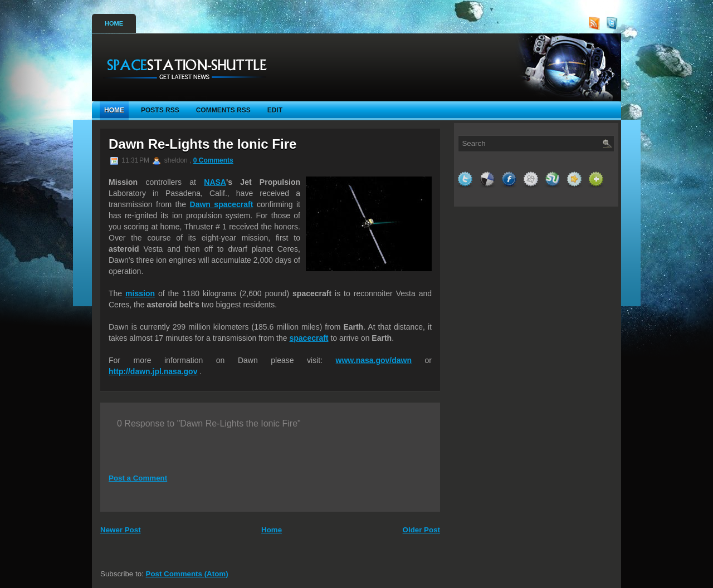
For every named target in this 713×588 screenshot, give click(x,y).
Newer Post (121, 530)
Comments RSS (223, 110)
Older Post (421, 530)
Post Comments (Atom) (187, 574)
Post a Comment (138, 478)
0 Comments (213, 160)
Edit (275, 110)
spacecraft (309, 338)
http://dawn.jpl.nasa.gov (153, 371)
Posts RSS (160, 110)
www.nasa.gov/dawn (374, 360)
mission (140, 293)
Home (114, 23)
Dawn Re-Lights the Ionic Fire (202, 144)
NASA (215, 182)
